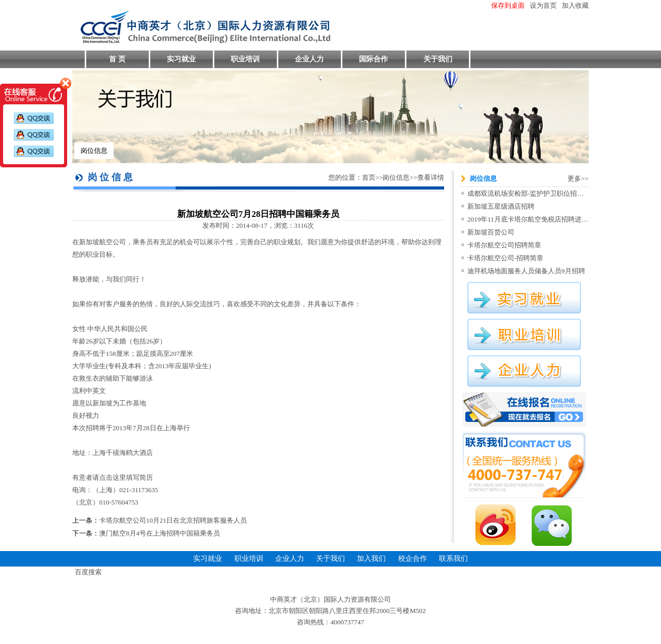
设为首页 (543, 5)
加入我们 (371, 559)
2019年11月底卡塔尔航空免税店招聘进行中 (531, 219)
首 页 (117, 59)
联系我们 (453, 559)
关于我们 (438, 59)
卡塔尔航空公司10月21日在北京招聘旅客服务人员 (173, 520)
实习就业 (181, 59)
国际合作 (373, 59)
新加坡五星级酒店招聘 (501, 206)
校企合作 (413, 559)
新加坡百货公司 (491, 232)
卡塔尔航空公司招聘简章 (504, 245)
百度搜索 (88, 572)
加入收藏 (575, 5)
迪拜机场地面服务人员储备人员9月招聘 (526, 271)
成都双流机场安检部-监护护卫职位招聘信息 (532, 193)
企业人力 (309, 59)
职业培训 (245, 59)
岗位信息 (94, 151)
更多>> (578, 178)
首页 (369, 177)
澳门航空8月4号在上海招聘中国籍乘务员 (160, 533)
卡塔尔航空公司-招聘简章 (505, 258)
